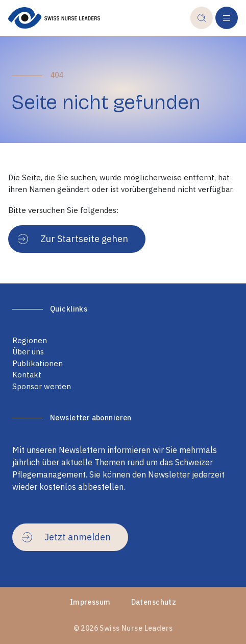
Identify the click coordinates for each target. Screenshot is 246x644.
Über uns (28, 352)
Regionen (30, 340)
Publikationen (38, 363)
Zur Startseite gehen (73, 239)
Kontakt (27, 375)
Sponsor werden (42, 386)
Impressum (90, 602)
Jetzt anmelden (66, 537)
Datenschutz (154, 602)
